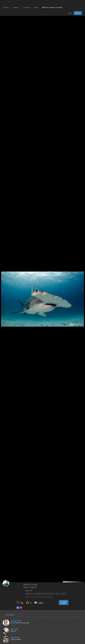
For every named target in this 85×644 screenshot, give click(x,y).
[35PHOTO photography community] (12, 3)
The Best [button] (27, 8)
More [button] (37, 8)
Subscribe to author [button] (64, 602)
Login (70, 13)
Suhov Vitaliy (14, 629)
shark (57, 594)
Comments (10, 615)
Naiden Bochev (15, 637)
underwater (29, 594)
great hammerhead (49, 594)
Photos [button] (6, 8)
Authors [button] (16, 8)
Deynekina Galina (16, 621)
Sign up (78, 13)
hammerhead (38, 594)
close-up (64, 594)
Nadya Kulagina (30, 587)
